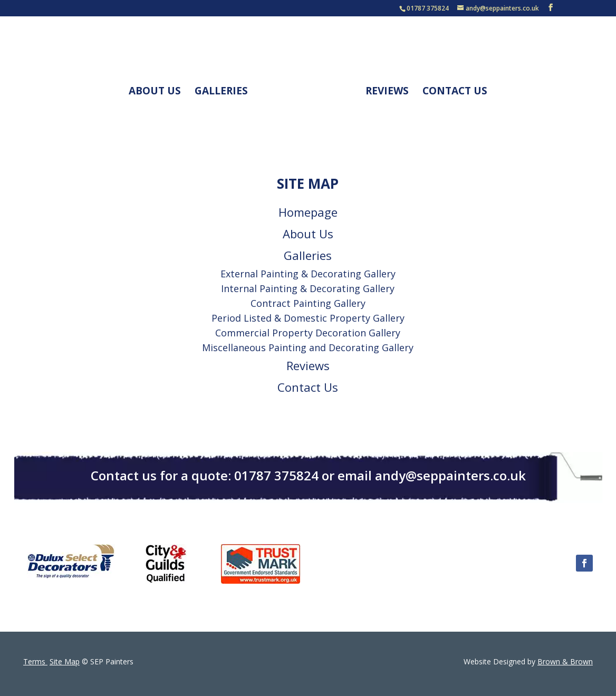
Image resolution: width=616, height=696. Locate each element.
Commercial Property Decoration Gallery (308, 333)
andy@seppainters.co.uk (450, 475)
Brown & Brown (565, 661)
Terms (35, 661)
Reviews (387, 92)
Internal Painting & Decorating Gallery (308, 288)
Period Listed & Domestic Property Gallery (308, 318)
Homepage (308, 212)
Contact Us (455, 92)
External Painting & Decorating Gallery (308, 274)
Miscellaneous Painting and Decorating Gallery (308, 347)
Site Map (65, 661)
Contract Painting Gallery (308, 303)
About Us (155, 92)
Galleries (221, 92)
